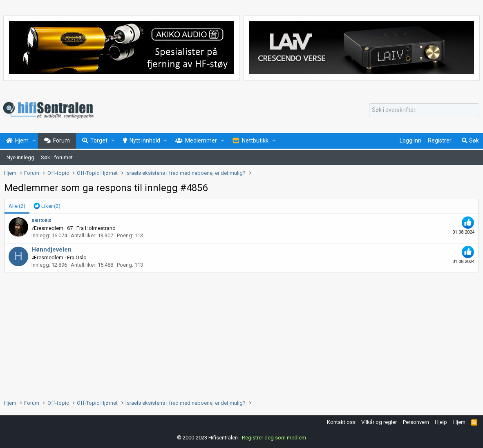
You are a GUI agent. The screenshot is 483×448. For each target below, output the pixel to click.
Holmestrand (100, 228)
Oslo (81, 257)
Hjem (459, 422)
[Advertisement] (241, 334)
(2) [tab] (17, 206)
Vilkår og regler (379, 422)
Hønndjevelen (51, 250)
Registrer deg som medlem (274, 438)
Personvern (416, 422)
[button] (34, 141)
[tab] (47, 206)
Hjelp (441, 422)
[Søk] (424, 110)
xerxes (41, 220)
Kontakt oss (341, 422)
